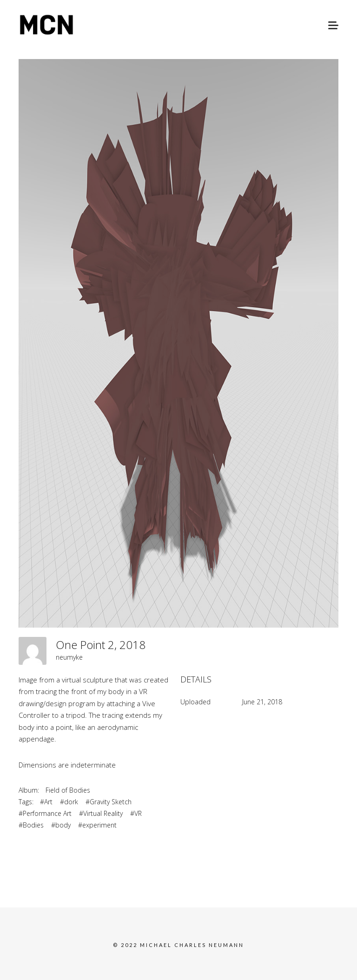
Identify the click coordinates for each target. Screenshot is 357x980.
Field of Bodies (68, 790)
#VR (136, 813)
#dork (69, 802)
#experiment (97, 825)
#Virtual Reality (101, 813)
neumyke (69, 657)
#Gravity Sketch (109, 802)
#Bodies (31, 825)
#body (61, 825)
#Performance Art (45, 813)
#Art (46, 802)
